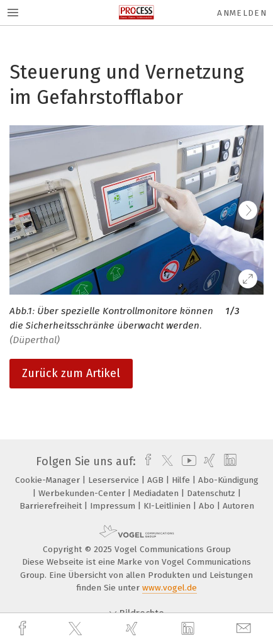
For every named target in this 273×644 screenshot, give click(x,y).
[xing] (133, 629)
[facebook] (24, 629)
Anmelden (242, 13)
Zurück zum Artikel (71, 373)
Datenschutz (212, 493)
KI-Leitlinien (168, 506)
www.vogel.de (170, 588)
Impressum (114, 506)
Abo (208, 506)
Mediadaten (157, 493)
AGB (157, 480)
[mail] (245, 629)
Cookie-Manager (49, 480)
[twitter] (77, 629)
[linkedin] (189, 629)
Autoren (238, 506)
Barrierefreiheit (52, 506)
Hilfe (182, 480)
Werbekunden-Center (83, 493)
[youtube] (187, 461)
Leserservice (115, 480)
